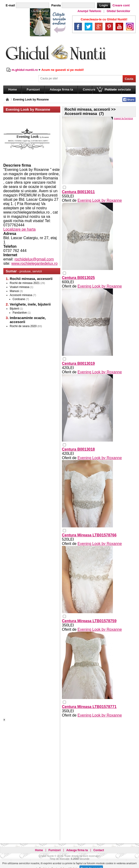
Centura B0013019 (78, 363)
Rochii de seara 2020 (23, 326)
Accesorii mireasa (21, 295)
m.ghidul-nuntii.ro (25, 70)
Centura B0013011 (78, 192)
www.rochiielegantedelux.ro (35, 263)
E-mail (10, 5)
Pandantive (20, 313)
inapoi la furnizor (123, 118)
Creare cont (121, 5)
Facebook (78, 27)
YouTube (119, 27)
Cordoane (19, 299)
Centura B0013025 (78, 278)
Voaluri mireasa (20, 287)
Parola (56, 5)
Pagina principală (7, 99)
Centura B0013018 (78, 449)
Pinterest (109, 27)
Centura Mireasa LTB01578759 (89, 621)
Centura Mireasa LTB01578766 (89, 535)
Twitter (88, 27)
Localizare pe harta (19, 229)
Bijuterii (14, 309)
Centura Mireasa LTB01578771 (89, 707)
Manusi (14, 291)
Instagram (130, 27)
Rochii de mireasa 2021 (25, 283)
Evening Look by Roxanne (31, 100)
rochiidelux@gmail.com (34, 259)
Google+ (99, 27)
